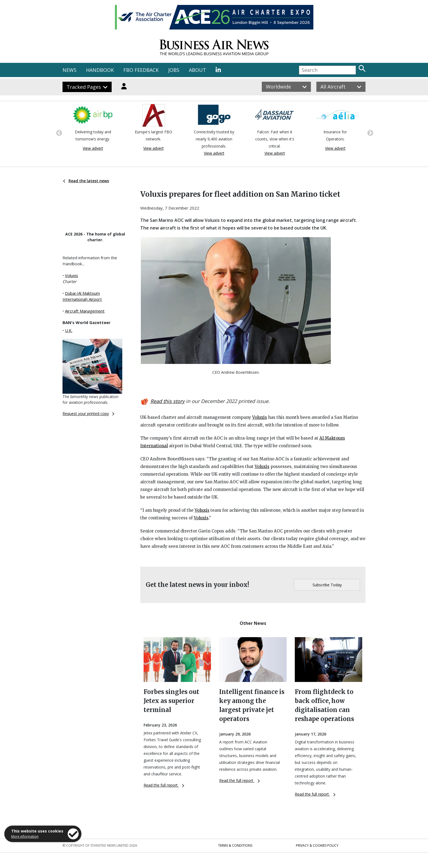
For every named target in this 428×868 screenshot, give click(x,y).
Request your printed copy (88, 414)
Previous (58, 133)
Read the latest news (86, 181)
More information (25, 836)
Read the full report (164, 785)
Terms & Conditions (235, 845)
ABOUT (197, 70)
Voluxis (72, 275)
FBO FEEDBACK (141, 70)
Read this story (167, 401)
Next (370, 133)
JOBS (174, 70)
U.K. (69, 330)
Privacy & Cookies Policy (317, 845)
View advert (93, 148)
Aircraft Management (85, 311)
